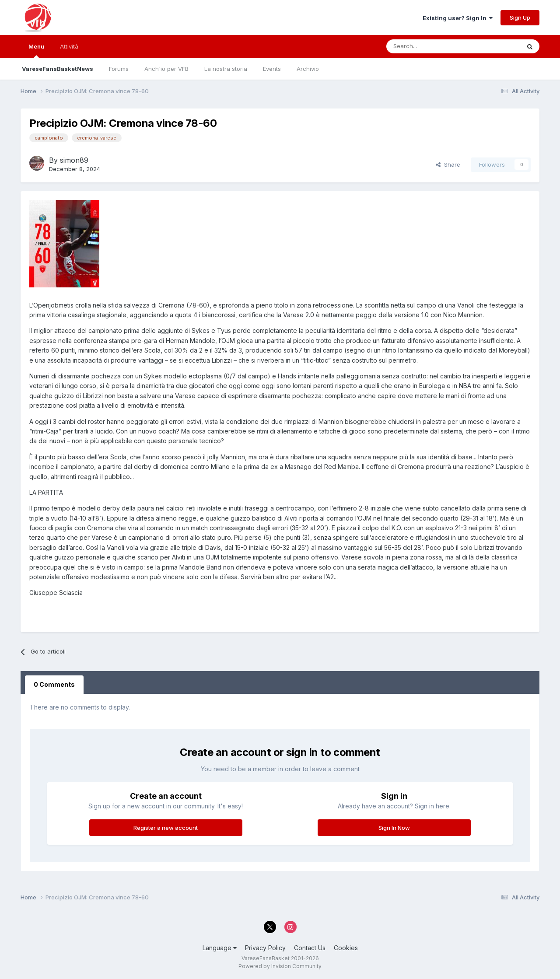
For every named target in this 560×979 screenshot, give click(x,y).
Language (220, 948)
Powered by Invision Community (280, 966)
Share (448, 164)
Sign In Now (394, 828)
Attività (69, 46)
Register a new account (166, 828)
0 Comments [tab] (54, 684)
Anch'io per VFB (166, 69)
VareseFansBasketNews (58, 69)
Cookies (346, 948)
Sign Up (520, 17)
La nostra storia (226, 69)
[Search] (429, 46)
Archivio (308, 69)
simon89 (74, 160)
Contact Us (310, 948)
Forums (119, 69)
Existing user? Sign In (458, 18)
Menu (36, 50)
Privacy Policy (265, 948)
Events (272, 69)
